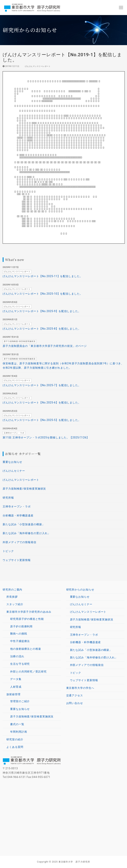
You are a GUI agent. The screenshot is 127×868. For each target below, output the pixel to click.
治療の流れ (17, 656)
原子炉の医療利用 (22, 626)
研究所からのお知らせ (81, 590)
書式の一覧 (17, 724)
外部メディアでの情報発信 (19, 542)
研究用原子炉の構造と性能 (27, 619)
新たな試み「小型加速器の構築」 (24, 524)
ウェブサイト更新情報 (17, 560)
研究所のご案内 (13, 590)
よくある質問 (15, 747)
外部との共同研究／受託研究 (28, 672)
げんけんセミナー (14, 471)
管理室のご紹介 (20, 701)
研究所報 (8, 498)
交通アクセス (75, 695)
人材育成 (16, 687)
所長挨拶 (12, 597)
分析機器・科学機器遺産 (18, 515)
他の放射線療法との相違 (26, 649)
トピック (8, 551)
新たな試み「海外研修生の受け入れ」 (26, 533)
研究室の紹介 (15, 739)
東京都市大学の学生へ (80, 688)
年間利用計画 (19, 732)
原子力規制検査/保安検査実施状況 (24, 489)
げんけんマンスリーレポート (36, 66)
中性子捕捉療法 (20, 641)
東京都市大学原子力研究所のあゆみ (29, 612)
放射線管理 (14, 694)
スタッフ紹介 (15, 604)
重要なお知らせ (12, 462)
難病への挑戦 (19, 634)
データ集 (16, 679)
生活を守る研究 (20, 664)
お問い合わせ (75, 703)
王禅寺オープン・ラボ (17, 506)
